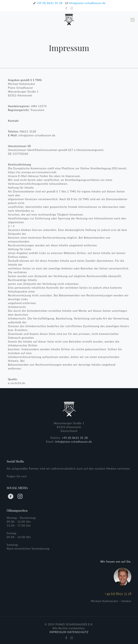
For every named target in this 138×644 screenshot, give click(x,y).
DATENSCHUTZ (78, 632)
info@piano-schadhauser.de (87, 3)
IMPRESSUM (58, 632)
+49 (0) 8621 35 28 (50, 3)
